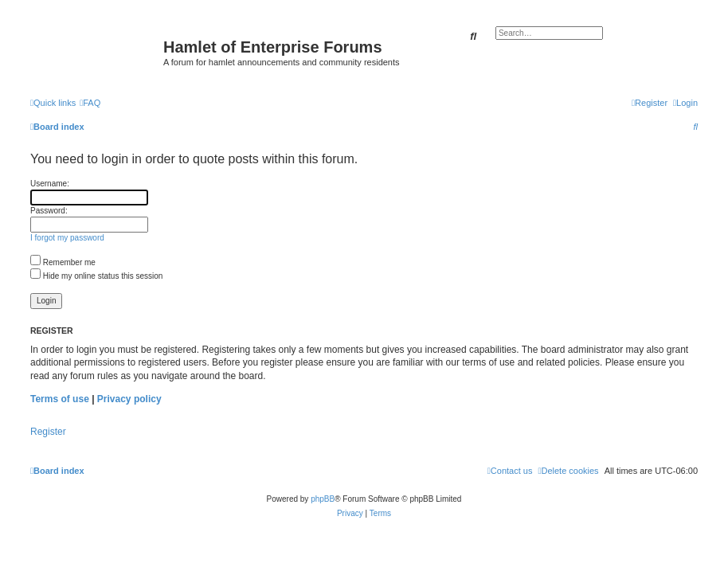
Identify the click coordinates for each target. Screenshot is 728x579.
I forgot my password (67, 238)
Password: (49, 211)
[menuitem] (90, 103)
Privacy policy (129, 399)
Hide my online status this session (96, 276)
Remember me (63, 262)
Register (48, 432)
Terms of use (60, 399)
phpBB (323, 499)
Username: (50, 184)
